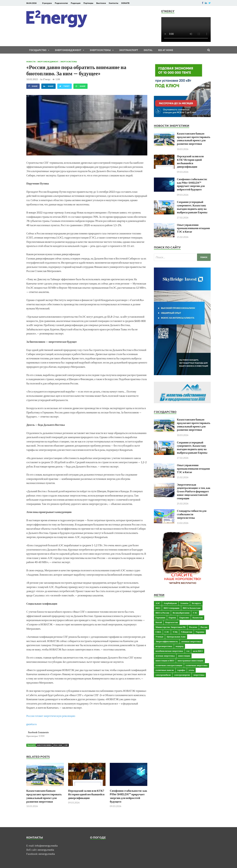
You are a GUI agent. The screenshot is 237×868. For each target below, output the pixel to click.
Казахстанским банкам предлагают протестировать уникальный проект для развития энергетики (44, 796)
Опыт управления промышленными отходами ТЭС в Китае (193, 228)
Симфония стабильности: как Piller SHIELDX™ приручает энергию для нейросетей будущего (128, 796)
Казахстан (198, 617)
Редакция (76, 3)
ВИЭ (158, 608)
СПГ (66, 745)
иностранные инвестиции (190, 660)
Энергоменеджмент (68, 50)
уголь (191, 670)
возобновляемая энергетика (169, 651)
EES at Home (166, 50)
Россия (58, 745)
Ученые (159, 637)
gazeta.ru (32, 724)
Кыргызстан (171, 622)
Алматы (184, 603)
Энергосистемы (100, 50)
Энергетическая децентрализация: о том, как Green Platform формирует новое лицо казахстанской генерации (194, 491)
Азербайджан (170, 603)
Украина (200, 632)
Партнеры (88, 3)
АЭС (158, 603)
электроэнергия (182, 675)
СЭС (167, 632)
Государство (38, 50)
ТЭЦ (175, 632)
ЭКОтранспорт (129, 50)
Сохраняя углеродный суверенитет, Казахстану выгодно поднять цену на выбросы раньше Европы (192, 207)
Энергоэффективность (167, 641)
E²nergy (47, 79)
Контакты (114, 3)
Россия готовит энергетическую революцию (51, 716)
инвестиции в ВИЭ (165, 660)
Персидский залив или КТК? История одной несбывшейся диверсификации (86, 794)
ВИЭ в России (162, 613)
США (158, 632)
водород (179, 646)
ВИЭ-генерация (171, 608)
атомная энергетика (191, 641)
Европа (172, 617)
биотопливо (44, 745)
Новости (31, 61)
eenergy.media (46, 850)
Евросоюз (184, 617)
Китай (159, 622)
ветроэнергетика (164, 646)
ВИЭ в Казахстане (192, 608)
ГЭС (195, 613)
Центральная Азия (176, 637)
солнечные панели (165, 670)
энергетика (199, 675)
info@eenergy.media (46, 846)
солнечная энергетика (197, 665)
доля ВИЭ (198, 651)
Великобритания (181, 613)
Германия (160, 617)
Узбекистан (187, 632)
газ (188, 651)
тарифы (181, 670)
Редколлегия (61, 3)
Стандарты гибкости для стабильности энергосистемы (192, 514)
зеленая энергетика (165, 656)
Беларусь (196, 603)
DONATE (125, 3)
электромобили (163, 675)
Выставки (101, 3)
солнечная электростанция (169, 665)
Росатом (193, 627)
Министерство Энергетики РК (171, 627)
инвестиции (184, 656)
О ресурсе (47, 3)
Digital (148, 50)
